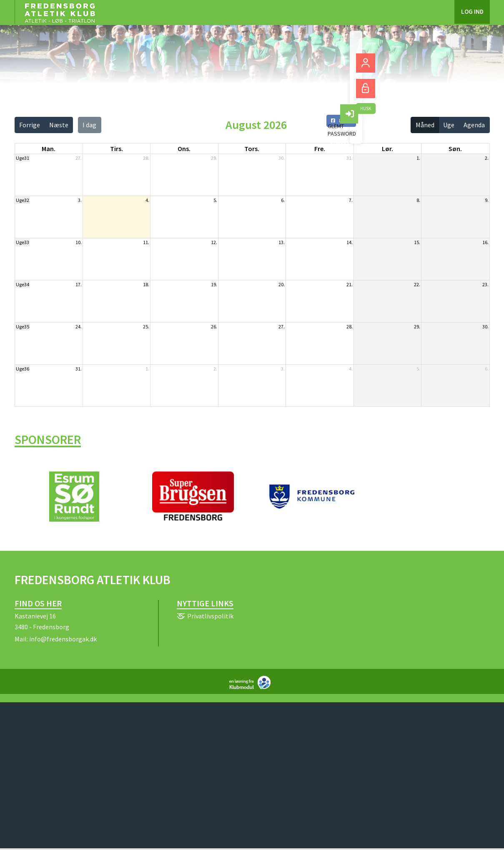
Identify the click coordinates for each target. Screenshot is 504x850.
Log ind (472, 12)
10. (79, 242)
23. (485, 284)
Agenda (474, 125)
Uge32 (23, 200)
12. (214, 242)
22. (417, 284)
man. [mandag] (49, 149)
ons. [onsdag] (184, 149)
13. (282, 242)
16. (485, 242)
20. (282, 284)
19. (214, 284)
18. (146, 284)
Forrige (30, 125)
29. (214, 158)
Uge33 (23, 242)
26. (214, 327)
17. (79, 284)
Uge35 (23, 327)
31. (350, 158)
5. (215, 200)
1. (418, 158)
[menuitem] (59, 13)
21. (350, 284)
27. (79, 158)
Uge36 (23, 369)
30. (282, 158)
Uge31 (23, 158)
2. (487, 158)
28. (146, 158)
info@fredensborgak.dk (63, 641)
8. (418, 200)
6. (283, 200)
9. (487, 200)
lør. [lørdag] (387, 149)
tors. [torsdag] (252, 149)
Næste (59, 125)
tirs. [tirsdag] (117, 149)
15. (417, 242)
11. (146, 242)
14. (350, 242)
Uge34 (23, 284)
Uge (449, 125)
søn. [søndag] (455, 149)
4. (147, 200)
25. (146, 327)
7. (351, 200)
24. (79, 327)
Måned (425, 125)
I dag (89, 125)
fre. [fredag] (320, 149)
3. (80, 200)
